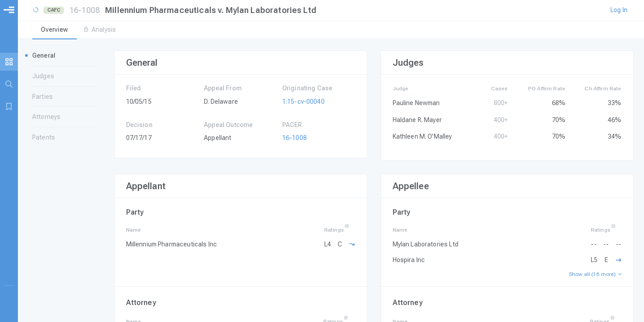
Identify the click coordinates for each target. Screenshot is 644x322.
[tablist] (331, 30)
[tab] (55, 30)
